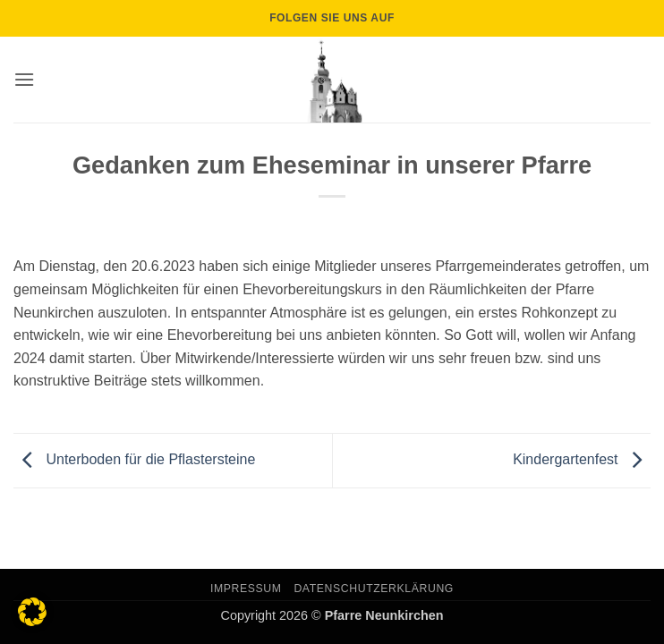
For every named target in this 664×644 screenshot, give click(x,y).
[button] (24, 79)
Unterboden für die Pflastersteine (134, 459)
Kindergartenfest (582, 459)
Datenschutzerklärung (374, 589)
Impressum (246, 589)
